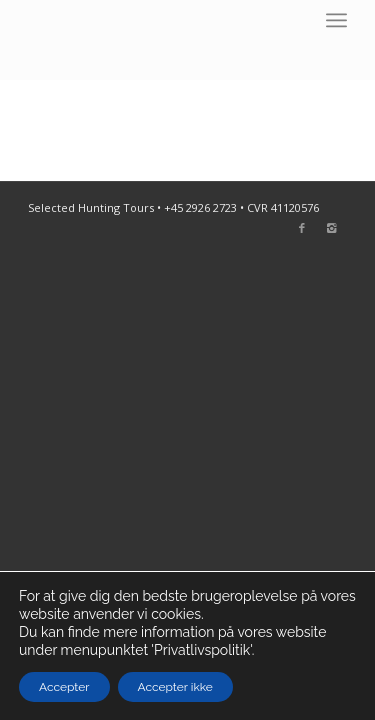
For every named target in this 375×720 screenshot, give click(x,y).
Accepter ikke (175, 687)
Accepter (64, 687)
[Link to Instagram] (332, 228)
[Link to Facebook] (302, 228)
